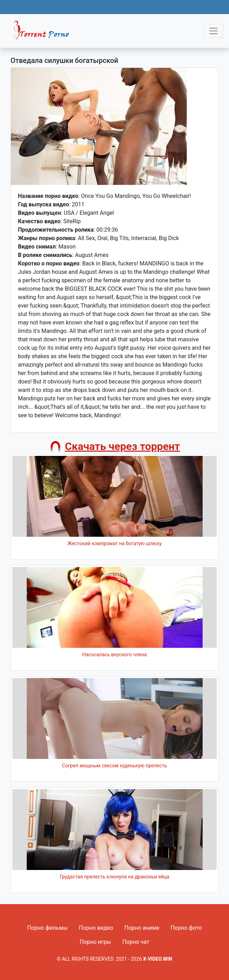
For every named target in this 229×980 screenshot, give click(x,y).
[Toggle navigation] (214, 31)
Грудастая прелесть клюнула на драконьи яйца (114, 877)
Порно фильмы (47, 928)
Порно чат (136, 942)
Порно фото (186, 928)
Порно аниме (142, 928)
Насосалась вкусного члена (114, 655)
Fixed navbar (44, 33)
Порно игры (95, 942)
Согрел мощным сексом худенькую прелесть (114, 766)
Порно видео (96, 928)
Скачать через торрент (122, 446)
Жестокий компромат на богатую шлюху (115, 543)
